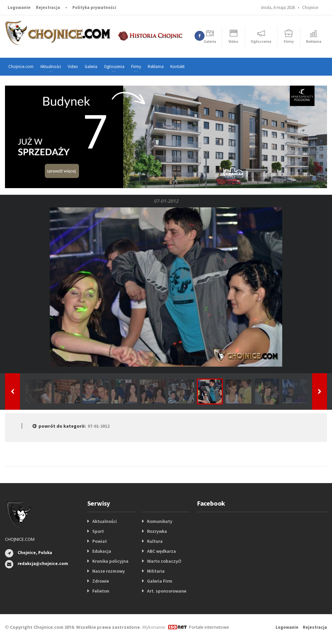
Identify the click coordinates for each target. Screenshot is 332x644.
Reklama (156, 67)
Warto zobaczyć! (164, 561)
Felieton (101, 591)
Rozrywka (157, 531)
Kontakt (177, 67)
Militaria (156, 571)
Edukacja (102, 551)
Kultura (155, 541)
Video (73, 67)
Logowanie (19, 7)
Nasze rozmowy (109, 571)
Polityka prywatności (94, 7)
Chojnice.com (21, 67)
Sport (98, 531)
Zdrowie (101, 581)
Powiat (100, 541)
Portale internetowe (209, 627)
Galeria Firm (160, 581)
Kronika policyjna (110, 561)
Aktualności (105, 521)
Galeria (91, 67)
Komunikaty (160, 521)
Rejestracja (48, 7)
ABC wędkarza (162, 551)
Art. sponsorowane (167, 591)
